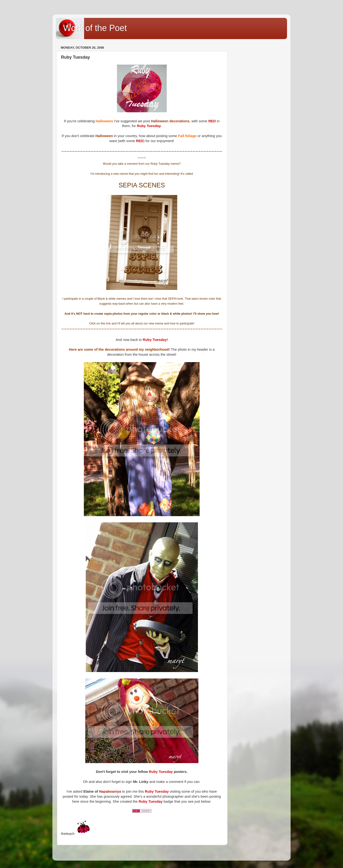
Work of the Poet (95, 28)
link (109, 324)
